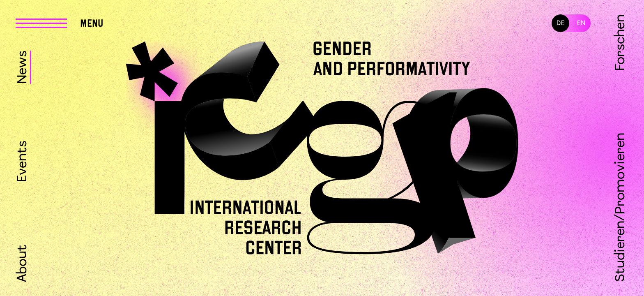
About (23, 263)
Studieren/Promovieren (621, 207)
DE (561, 23)
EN (581, 23)
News (23, 67)
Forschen (621, 43)
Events (23, 161)
